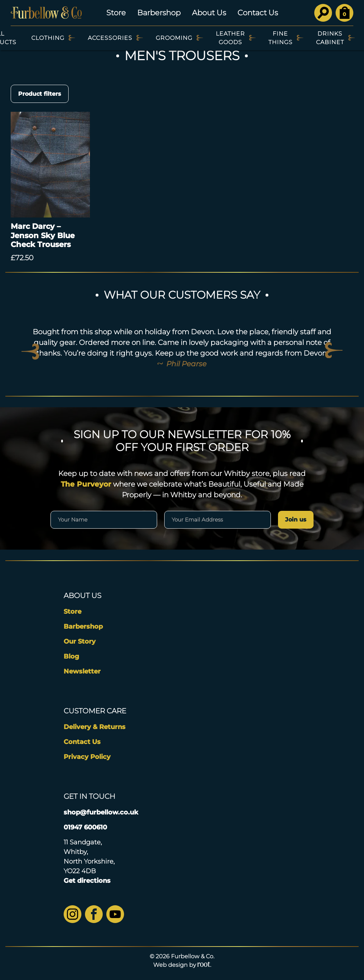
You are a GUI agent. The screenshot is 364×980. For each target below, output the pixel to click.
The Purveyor (86, 484)
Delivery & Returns (95, 727)
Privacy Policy (87, 757)
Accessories (110, 38)
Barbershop (159, 13)
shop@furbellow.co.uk (101, 812)
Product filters (40, 94)
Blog (71, 656)
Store (116, 13)
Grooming (174, 38)
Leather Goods (230, 38)
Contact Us (258, 13)
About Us (209, 13)
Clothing (48, 38)
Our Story (80, 641)
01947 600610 (85, 827)
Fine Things (280, 38)
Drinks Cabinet (330, 38)
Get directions (87, 881)
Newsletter (82, 671)
